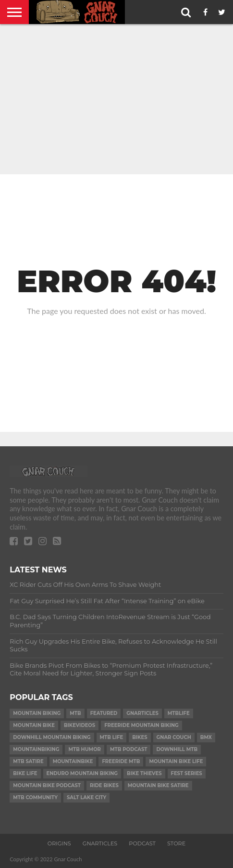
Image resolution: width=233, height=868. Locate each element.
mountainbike (73, 761)
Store (176, 843)
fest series (187, 773)
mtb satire (28, 761)
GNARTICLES (100, 843)
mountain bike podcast (47, 785)
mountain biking (37, 713)
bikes (140, 737)
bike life (25, 773)
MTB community (35, 797)
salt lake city (86, 797)
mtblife (179, 713)
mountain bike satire (158, 785)
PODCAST (142, 843)
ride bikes (104, 785)
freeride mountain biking (141, 725)
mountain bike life (176, 761)
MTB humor (85, 749)
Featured (104, 713)
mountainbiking (36, 749)
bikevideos (80, 725)
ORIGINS (59, 843)
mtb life (112, 737)
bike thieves (144, 773)
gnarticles (142, 713)
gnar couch (174, 737)
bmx (206, 737)
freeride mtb (121, 761)
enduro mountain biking (82, 773)
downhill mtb (177, 749)
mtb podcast (129, 749)
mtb (75, 713)
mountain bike (34, 725)
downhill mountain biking (52, 737)
